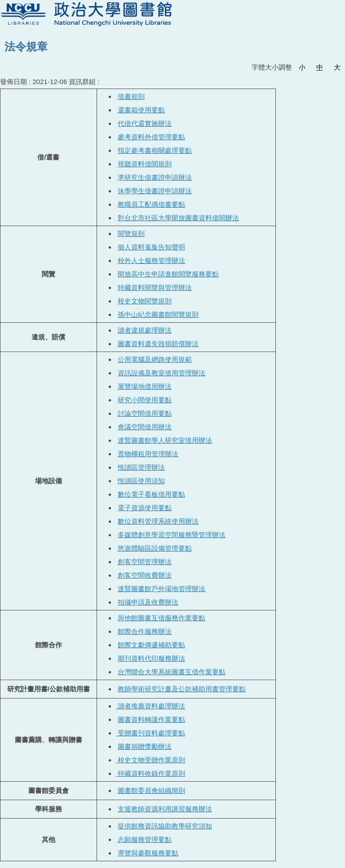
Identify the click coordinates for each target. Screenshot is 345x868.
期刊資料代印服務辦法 (151, 658)
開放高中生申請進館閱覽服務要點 (168, 274)
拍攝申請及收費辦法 (148, 602)
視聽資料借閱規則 (145, 164)
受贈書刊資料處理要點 (150, 733)
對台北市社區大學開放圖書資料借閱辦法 (178, 218)
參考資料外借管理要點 (151, 137)
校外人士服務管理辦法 (151, 260)
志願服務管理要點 (145, 839)
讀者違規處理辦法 (145, 330)
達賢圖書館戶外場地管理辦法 (161, 589)
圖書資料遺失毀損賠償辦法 (158, 344)
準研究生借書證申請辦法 (155, 177)
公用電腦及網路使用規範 (155, 359)
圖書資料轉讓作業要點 (151, 719)
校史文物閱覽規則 (145, 301)
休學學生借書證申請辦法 (155, 191)
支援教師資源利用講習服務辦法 (165, 809)
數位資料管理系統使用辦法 (158, 521)
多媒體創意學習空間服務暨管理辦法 (172, 535)
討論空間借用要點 (145, 413)
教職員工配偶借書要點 (151, 204)
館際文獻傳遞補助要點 (151, 645)
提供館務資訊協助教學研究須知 (165, 826)
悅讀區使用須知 (141, 481)
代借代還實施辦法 (145, 123)
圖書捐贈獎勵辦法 (145, 746)
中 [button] (320, 67)
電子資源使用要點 (145, 508)
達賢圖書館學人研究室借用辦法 (165, 440)
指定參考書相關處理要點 (155, 150)
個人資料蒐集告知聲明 (151, 247)
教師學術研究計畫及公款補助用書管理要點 (182, 689)
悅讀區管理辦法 (141, 467)
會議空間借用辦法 (145, 427)
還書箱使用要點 (141, 110)
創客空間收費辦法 (145, 575)
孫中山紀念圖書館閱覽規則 (158, 314)
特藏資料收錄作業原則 (150, 773)
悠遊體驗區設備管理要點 (155, 548)
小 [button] (302, 67)
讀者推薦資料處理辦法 (150, 706)
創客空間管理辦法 (145, 562)
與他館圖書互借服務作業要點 (161, 618)
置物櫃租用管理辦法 (148, 454)
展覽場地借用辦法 (145, 386)
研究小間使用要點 (145, 400)
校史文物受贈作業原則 (150, 760)
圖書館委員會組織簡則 (151, 790)
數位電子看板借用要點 (151, 494)
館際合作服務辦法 (145, 631)
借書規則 (131, 96)
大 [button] (337, 67)
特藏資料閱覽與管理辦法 (155, 287)
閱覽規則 (131, 234)
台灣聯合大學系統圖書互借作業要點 (172, 672)
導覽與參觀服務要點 (148, 853)
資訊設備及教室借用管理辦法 (161, 373)
